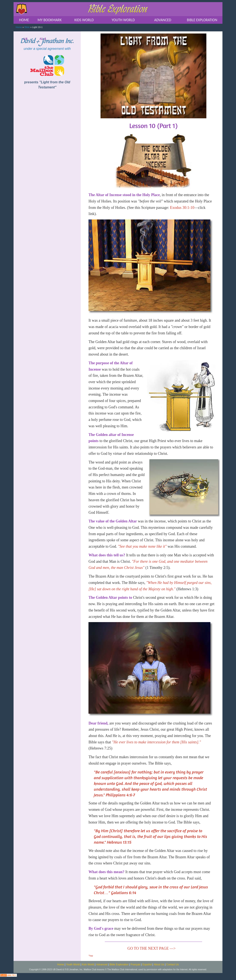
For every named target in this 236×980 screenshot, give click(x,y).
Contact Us (172, 965)
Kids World (88, 965)
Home (19, 27)
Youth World (73, 965)
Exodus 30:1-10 (182, 208)
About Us (159, 965)
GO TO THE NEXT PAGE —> (152, 948)
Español (147, 965)
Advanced (102, 965)
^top (91, 956)
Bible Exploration (119, 965)
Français (135, 965)
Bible (27, 27)
